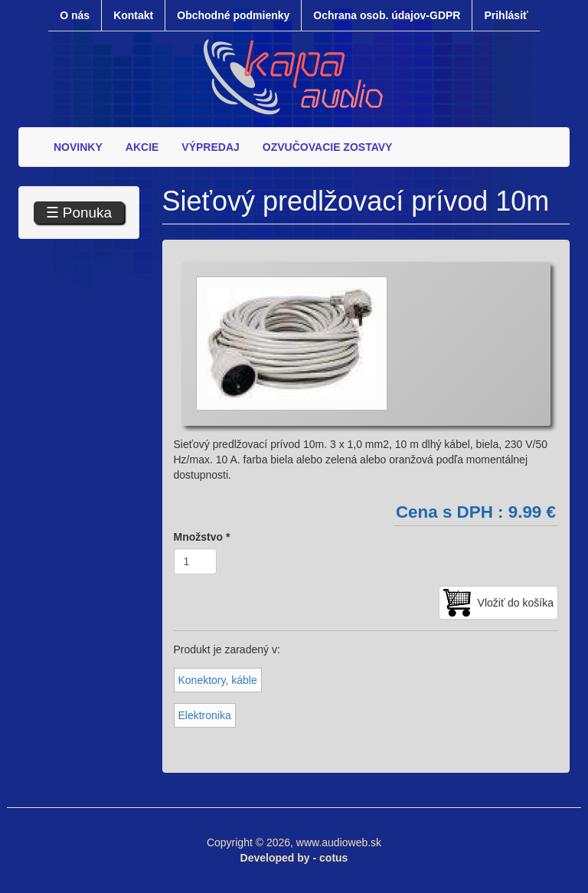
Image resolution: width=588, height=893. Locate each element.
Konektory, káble (218, 680)
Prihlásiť (506, 15)
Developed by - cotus (294, 858)
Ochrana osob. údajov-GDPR (387, 15)
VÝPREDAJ (210, 147)
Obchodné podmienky (233, 15)
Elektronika (205, 715)
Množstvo (202, 537)
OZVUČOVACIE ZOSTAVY (328, 147)
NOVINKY (78, 147)
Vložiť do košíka (516, 603)
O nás (75, 15)
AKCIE (142, 147)
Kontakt (133, 15)
